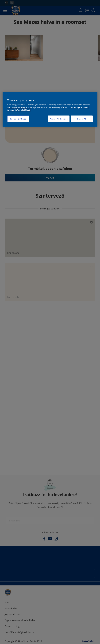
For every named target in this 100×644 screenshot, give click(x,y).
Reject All (82, 119)
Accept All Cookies (59, 119)
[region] (50, 110)
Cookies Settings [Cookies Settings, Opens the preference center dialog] (18, 119)
